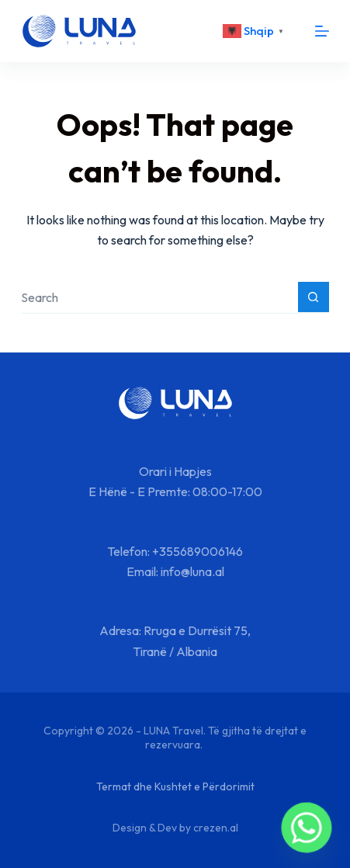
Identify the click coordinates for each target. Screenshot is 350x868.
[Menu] (322, 31)
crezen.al (216, 828)
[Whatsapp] (307, 828)
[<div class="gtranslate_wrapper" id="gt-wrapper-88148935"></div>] (255, 31)
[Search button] (314, 297)
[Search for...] (159, 298)
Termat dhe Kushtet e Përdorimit (175, 786)
